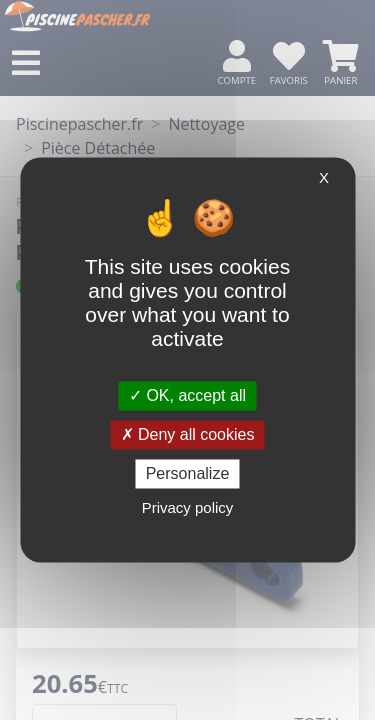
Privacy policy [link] (188, 508)
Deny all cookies (188, 434)
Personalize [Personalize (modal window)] (188, 473)
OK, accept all (187, 395)
